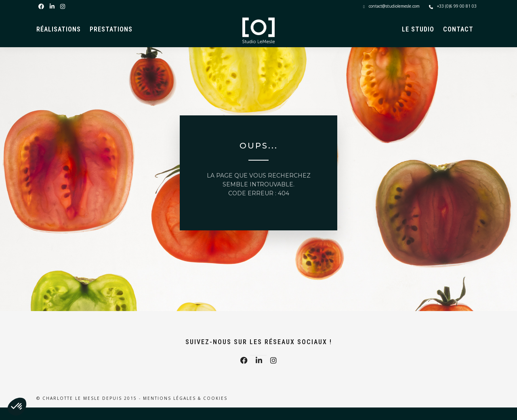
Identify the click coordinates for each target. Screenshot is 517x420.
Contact (458, 29)
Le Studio (418, 29)
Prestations (111, 29)
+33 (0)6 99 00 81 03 (453, 6)
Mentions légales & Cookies (185, 398)
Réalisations (59, 29)
